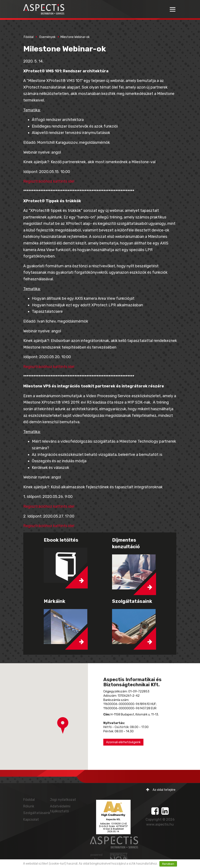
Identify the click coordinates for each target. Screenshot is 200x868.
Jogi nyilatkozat (63, 800)
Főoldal (29, 37)
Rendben (168, 864)
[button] (63, 726)
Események (47, 37)
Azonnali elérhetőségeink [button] (123, 742)
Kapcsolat (31, 819)
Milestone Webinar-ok (75, 37)
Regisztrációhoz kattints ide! (49, 181)
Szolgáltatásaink (37, 813)
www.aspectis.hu (160, 824)
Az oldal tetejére (161, 790)
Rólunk (29, 806)
